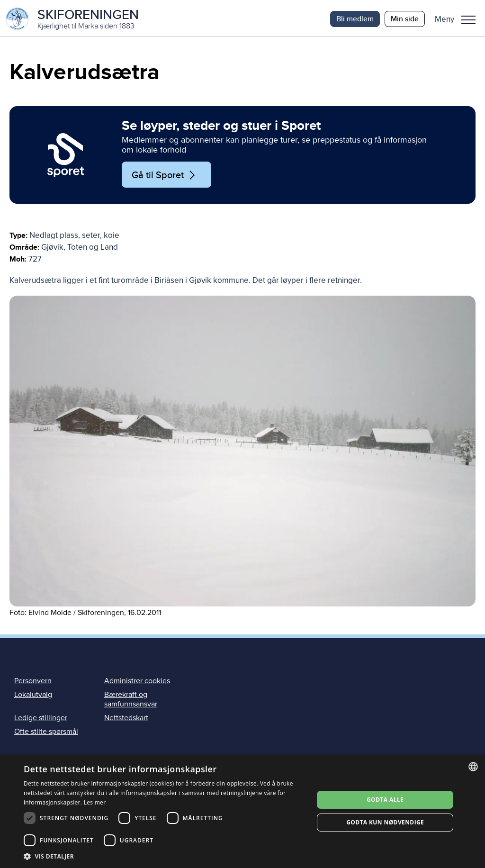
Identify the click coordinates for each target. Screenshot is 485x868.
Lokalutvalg (33, 696)
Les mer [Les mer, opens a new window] (95, 802)
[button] (459, 19)
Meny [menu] (468, 20)
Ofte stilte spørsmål (46, 733)
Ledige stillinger (41, 719)
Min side (405, 19)
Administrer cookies (137, 682)
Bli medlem (355, 19)
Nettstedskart (126, 719)
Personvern (33, 682)
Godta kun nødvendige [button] (385, 822)
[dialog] (242, 811)
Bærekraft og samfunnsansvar (131, 701)
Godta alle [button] (385, 800)
